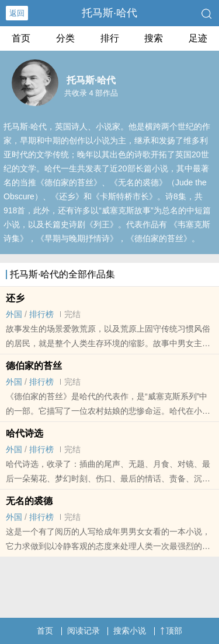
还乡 (15, 298)
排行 (110, 38)
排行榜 (41, 314)
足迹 (198, 38)
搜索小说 (130, 631)
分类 (65, 38)
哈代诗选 (25, 433)
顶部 (171, 631)
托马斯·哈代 (109, 13)
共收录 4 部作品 (91, 93)
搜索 (154, 38)
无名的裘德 (29, 501)
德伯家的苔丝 (34, 366)
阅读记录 (84, 631)
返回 (17, 13)
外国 (14, 314)
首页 (21, 38)
